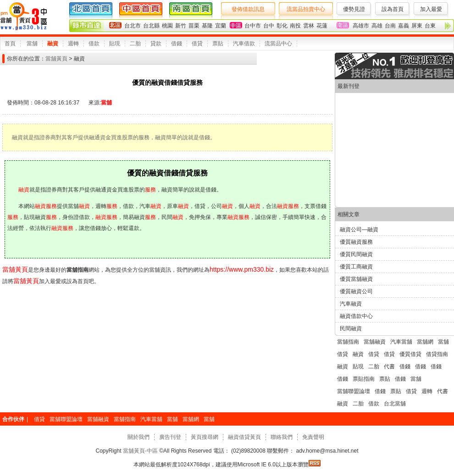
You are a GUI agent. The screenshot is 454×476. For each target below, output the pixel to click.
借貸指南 (437, 354)
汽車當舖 (401, 342)
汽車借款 (244, 44)
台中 (269, 26)
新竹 (181, 26)
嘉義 (404, 26)
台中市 (253, 26)
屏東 (417, 26)
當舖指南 (348, 342)
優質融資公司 (356, 291)
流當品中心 (278, 44)
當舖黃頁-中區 (141, 451)
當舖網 (425, 342)
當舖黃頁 (56, 59)
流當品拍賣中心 (306, 9)
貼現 (115, 44)
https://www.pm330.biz (242, 269)
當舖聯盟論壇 (354, 391)
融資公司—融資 (359, 230)
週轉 (73, 44)
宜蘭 (221, 26)
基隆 (207, 26)
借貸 (197, 44)
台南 (390, 26)
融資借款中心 (356, 316)
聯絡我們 (282, 437)
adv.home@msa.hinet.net (326, 451)
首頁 (10, 44)
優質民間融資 (356, 254)
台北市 (133, 26)
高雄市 (361, 26)
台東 (430, 26)
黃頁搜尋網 (205, 437)
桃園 (167, 26)
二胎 (135, 44)
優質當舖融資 (356, 279)
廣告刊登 (170, 437)
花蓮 (322, 26)
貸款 (156, 44)
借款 (94, 44)
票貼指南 (364, 379)
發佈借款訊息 (248, 9)
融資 (53, 44)
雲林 (309, 26)
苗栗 (194, 26)
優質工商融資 (356, 267)
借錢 (177, 44)
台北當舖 (395, 404)
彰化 (282, 26)
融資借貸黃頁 (244, 437)
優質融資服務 (356, 242)
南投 (295, 26)
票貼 (218, 44)
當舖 (32, 44)
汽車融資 (351, 304)
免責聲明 (313, 437)
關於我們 (138, 437)
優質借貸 (410, 354)
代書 (389, 367)
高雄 (377, 26)
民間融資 (351, 328)
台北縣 (151, 26)
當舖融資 (375, 342)
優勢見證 (354, 9)
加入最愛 (431, 9)
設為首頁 (393, 9)
